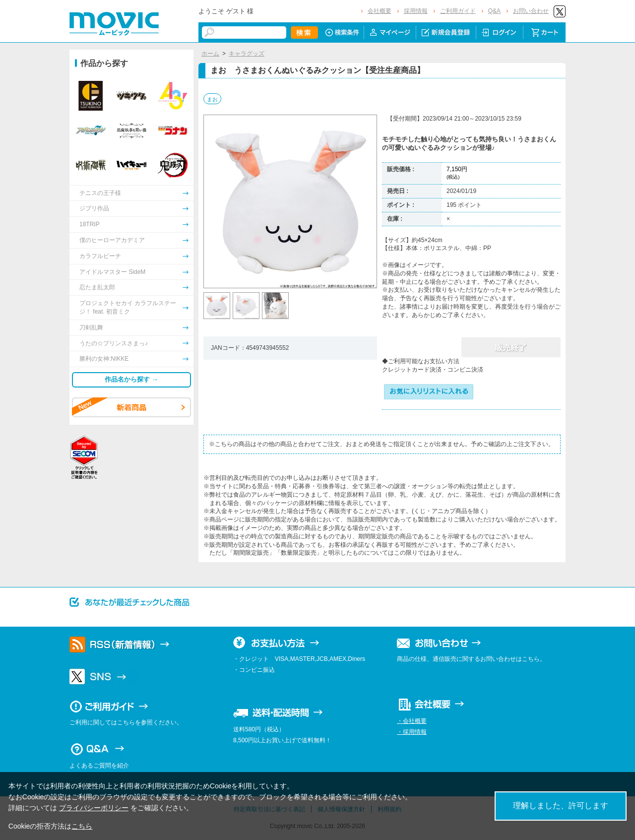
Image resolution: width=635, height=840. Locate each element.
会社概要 (380, 11)
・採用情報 (412, 732)
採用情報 (416, 11)
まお (212, 99)
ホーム (210, 54)
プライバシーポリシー (94, 808)
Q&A (494, 11)
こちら (82, 826)
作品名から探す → (131, 379)
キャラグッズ (247, 54)
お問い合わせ (531, 11)
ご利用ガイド (458, 11)
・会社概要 (412, 721)
